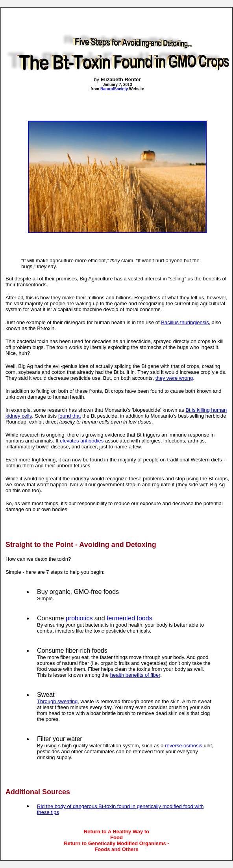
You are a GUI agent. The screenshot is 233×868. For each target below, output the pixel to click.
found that (70, 416)
